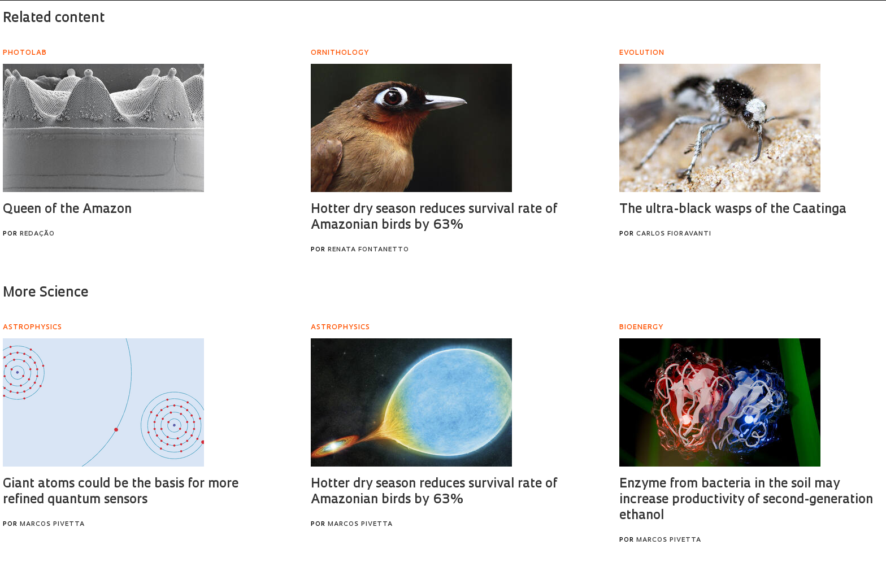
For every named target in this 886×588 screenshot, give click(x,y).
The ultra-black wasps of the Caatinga (733, 210)
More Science (46, 293)
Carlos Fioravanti (674, 234)
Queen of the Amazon (67, 210)
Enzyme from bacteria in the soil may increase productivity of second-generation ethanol (746, 500)
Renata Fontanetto (368, 250)
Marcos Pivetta (52, 524)
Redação (37, 234)
